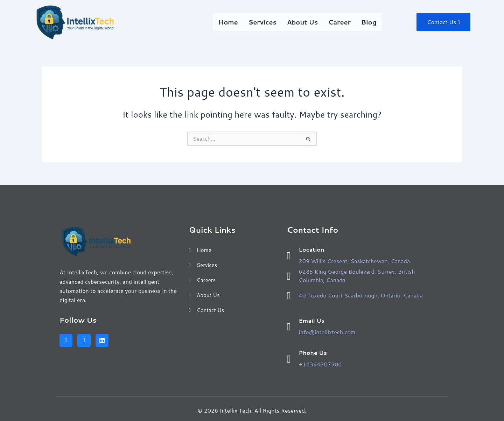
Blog (366, 22)
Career (337, 22)
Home (225, 22)
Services (259, 22)
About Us (299, 22)
